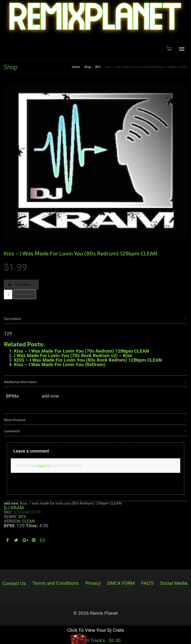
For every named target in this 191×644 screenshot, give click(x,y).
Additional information (21, 382)
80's (98, 67)
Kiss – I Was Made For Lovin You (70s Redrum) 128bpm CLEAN (81, 351)
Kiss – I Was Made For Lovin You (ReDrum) (60, 364)
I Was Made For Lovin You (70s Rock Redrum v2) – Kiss (73, 355)
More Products (15, 420)
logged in (43, 466)
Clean (29, 521)
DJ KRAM (14, 508)
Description (13, 319)
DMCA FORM (121, 583)
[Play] (10, 285)
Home (76, 67)
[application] (21, 285)
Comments (12, 431)
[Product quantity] (8, 295)
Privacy (93, 583)
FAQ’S (147, 583)
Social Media (174, 583)
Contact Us (14, 583)
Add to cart (25, 294)
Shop (87, 67)
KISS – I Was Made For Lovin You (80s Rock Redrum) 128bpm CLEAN (88, 360)
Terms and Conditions (55, 583)
